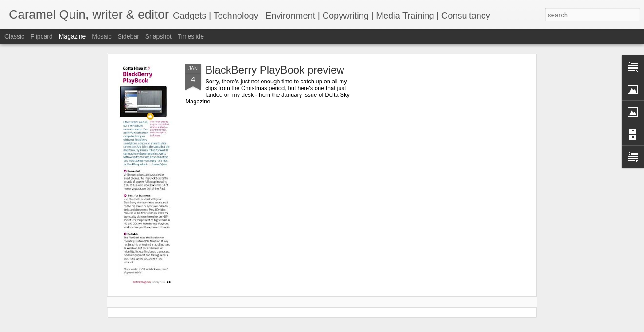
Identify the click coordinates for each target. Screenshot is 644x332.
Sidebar (129, 36)
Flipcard (42, 36)
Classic (14, 36)
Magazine (72, 36)
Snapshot (158, 36)
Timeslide (191, 36)
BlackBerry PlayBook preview (275, 70)
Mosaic (101, 36)
